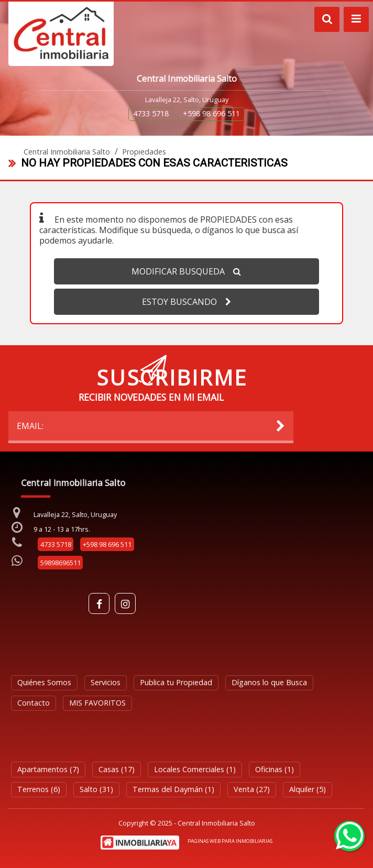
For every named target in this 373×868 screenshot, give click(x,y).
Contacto (34, 703)
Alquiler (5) (308, 789)
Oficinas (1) (275, 769)
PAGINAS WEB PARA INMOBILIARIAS (230, 841)
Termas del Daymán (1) (173, 789)
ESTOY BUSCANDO (186, 302)
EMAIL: (151, 426)
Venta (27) (252, 789)
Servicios (106, 682)
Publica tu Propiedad (176, 682)
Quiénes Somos (44, 682)
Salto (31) (96, 789)
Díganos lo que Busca (269, 682)
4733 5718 (151, 113)
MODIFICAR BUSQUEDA (186, 271)
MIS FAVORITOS (97, 703)
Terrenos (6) (39, 789)
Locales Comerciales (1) (195, 769)
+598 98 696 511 (211, 113)
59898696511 (61, 563)
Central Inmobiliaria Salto (67, 152)
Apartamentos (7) (48, 769)
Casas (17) (117, 769)
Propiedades (144, 152)
